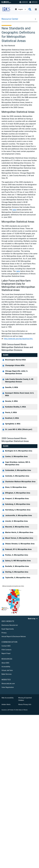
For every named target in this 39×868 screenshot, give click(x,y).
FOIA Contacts (6, 803)
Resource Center (10, 19)
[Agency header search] (30, 9)
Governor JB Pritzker (8, 863)
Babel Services (7, 827)
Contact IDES (6, 799)
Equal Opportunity (8, 782)
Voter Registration (8, 840)
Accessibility (6, 820)
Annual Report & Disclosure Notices (14, 790)
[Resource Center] (35, 19)
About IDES (5, 816)
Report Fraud (6, 807)
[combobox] (22, 9)
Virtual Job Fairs (7, 823)
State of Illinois (23, 863)
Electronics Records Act (10, 778)
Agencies (24, 2)
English (21, 9)
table (14, 210)
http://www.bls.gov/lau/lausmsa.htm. (18, 339)
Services (33, 2)
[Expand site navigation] (36, 9)
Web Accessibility (8, 851)
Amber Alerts (6, 858)
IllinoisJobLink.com (8, 837)
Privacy (4, 786)
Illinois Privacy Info (25, 858)
